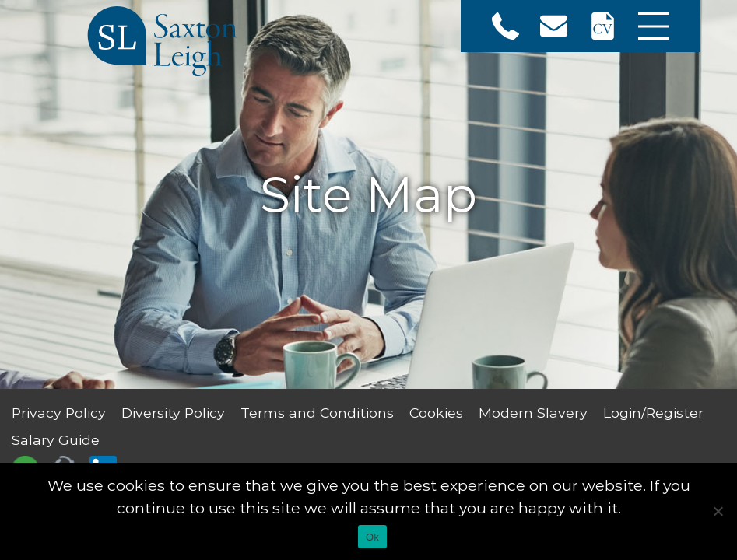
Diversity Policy (173, 413)
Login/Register (653, 413)
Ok (372, 537)
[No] (718, 511)
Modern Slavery (533, 413)
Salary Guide (56, 440)
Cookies (436, 413)
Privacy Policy (59, 413)
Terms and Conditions (317, 413)
